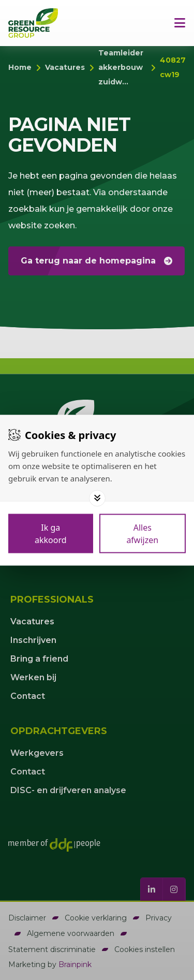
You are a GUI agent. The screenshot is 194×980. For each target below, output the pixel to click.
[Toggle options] (97, 498)
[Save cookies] (51, 533)
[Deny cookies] (143, 533)
